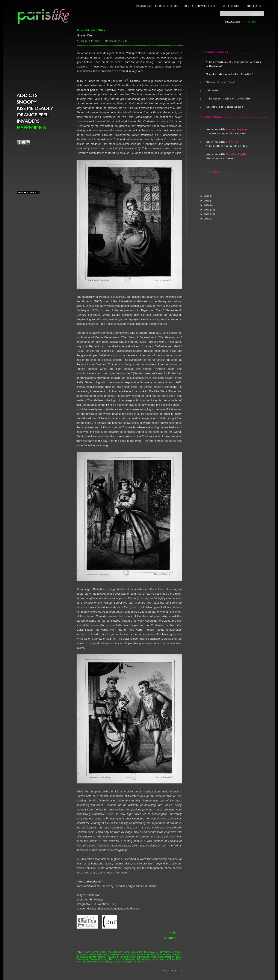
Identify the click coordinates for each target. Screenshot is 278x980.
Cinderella (114, 955)
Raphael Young (130, 952)
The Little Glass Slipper (131, 955)
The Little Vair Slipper (122, 962)
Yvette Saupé (157, 957)
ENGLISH (250, 22)
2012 (207, 214)
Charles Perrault (173, 952)
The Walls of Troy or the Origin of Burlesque (128, 957)
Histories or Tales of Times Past (92, 955)
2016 (207, 196)
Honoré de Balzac (103, 962)
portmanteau (164, 955)
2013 (207, 210)
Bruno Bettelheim (85, 962)
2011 (207, 219)
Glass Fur (89, 952)
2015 (207, 201)
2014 (207, 205)
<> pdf (172, 933)
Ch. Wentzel (140, 962)
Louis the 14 (157, 952)
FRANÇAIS (233, 22)
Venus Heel (88, 53)
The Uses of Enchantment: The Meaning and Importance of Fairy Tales (145, 959)
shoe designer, (115, 952)
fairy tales (144, 952)
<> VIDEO (170, 938)
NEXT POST (170, 971)
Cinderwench (151, 955)
